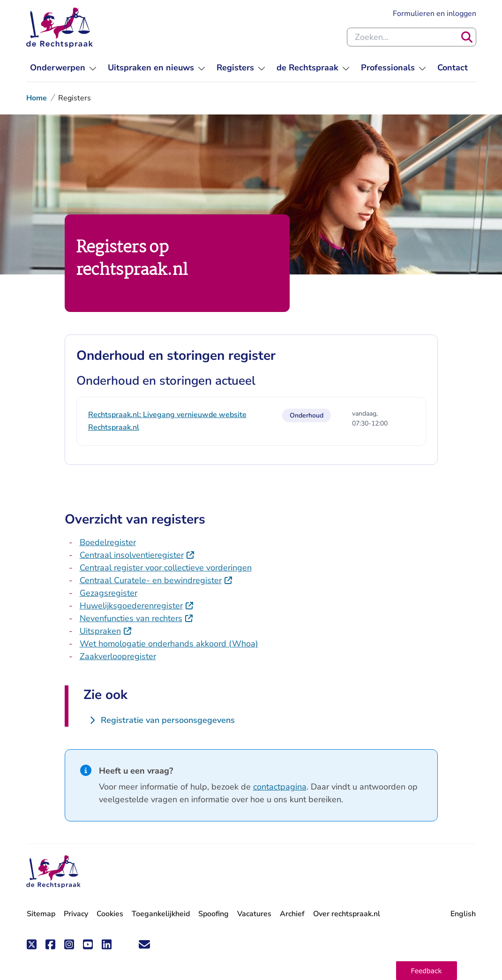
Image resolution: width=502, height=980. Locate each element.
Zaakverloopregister (118, 656)
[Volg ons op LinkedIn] (107, 944)
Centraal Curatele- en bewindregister (151, 580)
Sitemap (41, 914)
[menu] (63, 68)
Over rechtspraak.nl (347, 914)
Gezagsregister (109, 593)
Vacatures (254, 914)
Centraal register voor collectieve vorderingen (166, 568)
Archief (292, 914)
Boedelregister (108, 542)
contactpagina (280, 787)
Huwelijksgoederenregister (131, 606)
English (463, 914)
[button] (427, 971)
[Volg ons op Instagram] (69, 944)
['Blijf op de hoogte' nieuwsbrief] (144, 944)
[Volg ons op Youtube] (88, 944)
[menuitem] (453, 68)
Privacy (76, 914)
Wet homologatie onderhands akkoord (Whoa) (169, 644)
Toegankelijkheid (161, 914)
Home (37, 98)
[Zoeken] (467, 37)
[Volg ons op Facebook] (51, 944)
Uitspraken (100, 631)
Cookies (110, 914)
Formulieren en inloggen (435, 14)
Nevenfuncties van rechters (131, 618)
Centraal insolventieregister (132, 555)
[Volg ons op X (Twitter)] (32, 944)
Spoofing (214, 914)
